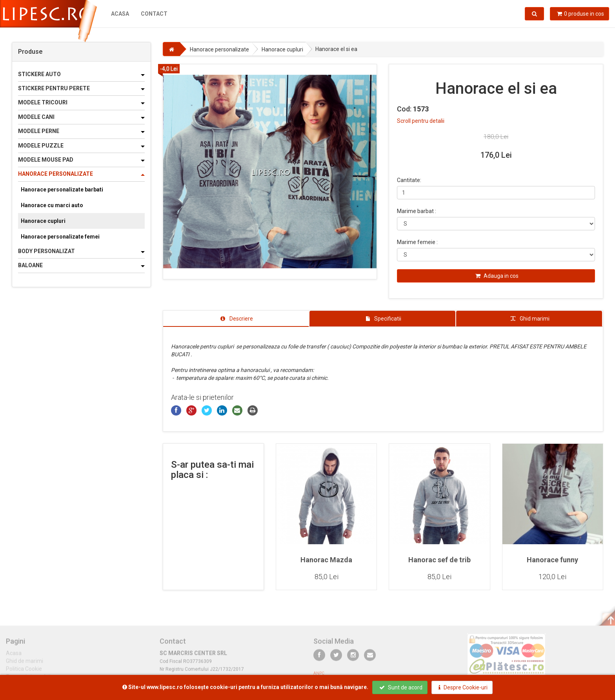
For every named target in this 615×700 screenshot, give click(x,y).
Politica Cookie (24, 672)
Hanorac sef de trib (439, 560)
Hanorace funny (552, 560)
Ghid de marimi (25, 664)
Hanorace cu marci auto (52, 205)
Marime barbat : (417, 211)
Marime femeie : (417, 242)
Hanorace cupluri (43, 221)
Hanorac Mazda (326, 560)
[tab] (236, 319)
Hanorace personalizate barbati (62, 190)
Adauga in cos (497, 276)
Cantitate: (409, 180)
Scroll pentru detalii (421, 121)
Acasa (120, 14)
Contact (154, 14)
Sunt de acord (401, 687)
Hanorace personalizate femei (60, 237)
